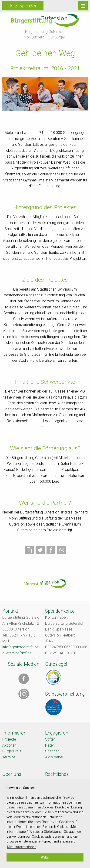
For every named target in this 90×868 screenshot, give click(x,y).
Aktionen (9, 745)
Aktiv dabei (54, 757)
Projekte (9, 739)
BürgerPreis (12, 751)
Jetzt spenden (23, 6)
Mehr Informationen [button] (22, 847)
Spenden (52, 751)
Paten (50, 745)
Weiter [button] (45, 857)
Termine (9, 757)
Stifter (50, 739)
